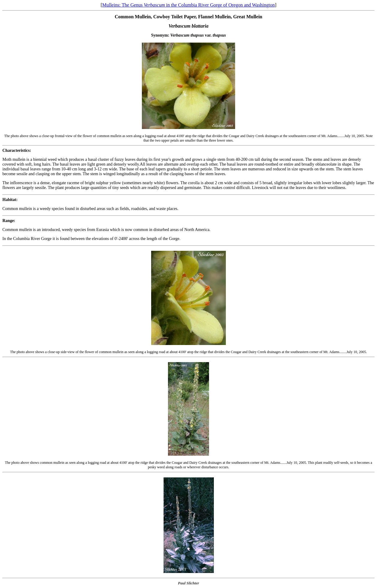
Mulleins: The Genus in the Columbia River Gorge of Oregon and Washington (189, 5)
